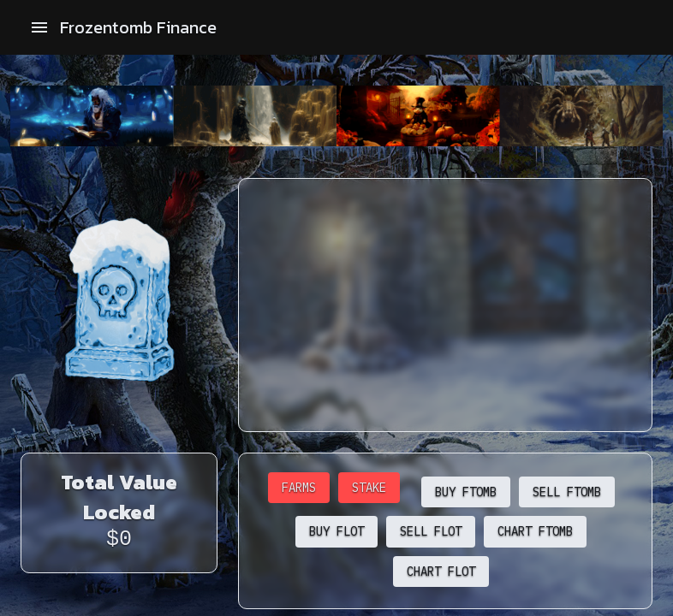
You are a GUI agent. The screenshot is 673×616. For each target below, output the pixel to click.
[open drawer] (39, 27)
